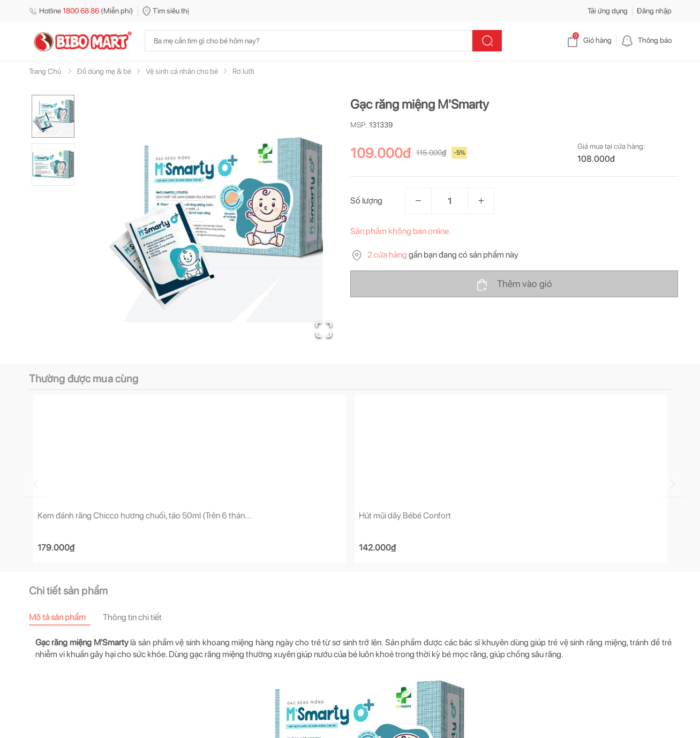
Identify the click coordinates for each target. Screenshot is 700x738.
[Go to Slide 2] (53, 164)
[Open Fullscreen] (324, 329)
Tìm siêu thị (166, 11)
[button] (216, 223)
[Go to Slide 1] (53, 116)
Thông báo (646, 40)
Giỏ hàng (589, 40)
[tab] (66, 618)
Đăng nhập (654, 11)
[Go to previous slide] (31, 484)
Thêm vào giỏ (514, 284)
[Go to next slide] (673, 484)
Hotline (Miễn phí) (81, 11)
